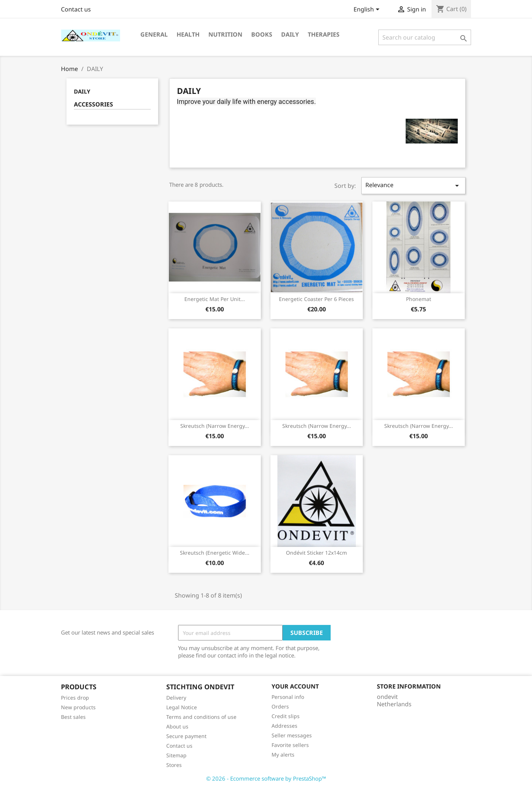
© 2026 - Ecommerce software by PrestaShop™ (266, 778)
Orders (280, 706)
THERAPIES (324, 34)
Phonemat (419, 299)
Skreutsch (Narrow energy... (215, 426)
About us (177, 726)
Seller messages (292, 735)
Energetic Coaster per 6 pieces (316, 299)
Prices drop (75, 698)
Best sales (73, 717)
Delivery (176, 698)
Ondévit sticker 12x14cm (316, 553)
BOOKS (262, 34)
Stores (174, 765)
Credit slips (286, 716)
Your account (295, 686)
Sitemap (176, 755)
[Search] (425, 37)
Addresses (284, 726)
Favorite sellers (290, 745)
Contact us (76, 9)
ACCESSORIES (93, 104)
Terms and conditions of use (201, 717)
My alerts (283, 755)
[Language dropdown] (368, 10)
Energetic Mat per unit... (215, 299)
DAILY (290, 34)
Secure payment (186, 736)
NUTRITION (225, 34)
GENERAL (154, 34)
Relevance (413, 185)
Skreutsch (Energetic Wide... (215, 553)
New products (78, 707)
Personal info (288, 697)
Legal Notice (182, 707)
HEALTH (188, 34)
